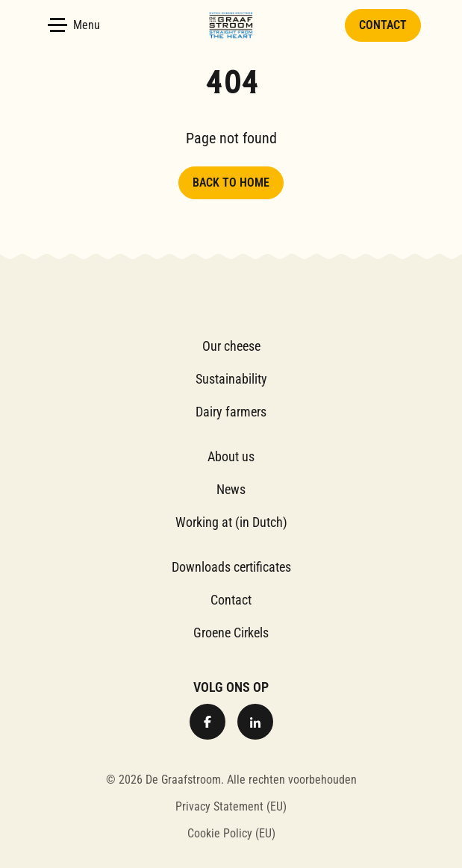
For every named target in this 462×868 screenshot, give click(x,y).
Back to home (231, 182)
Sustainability (231, 379)
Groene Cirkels (231, 633)
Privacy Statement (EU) (231, 806)
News (231, 489)
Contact (383, 25)
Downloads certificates (231, 567)
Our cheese (231, 346)
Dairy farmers (231, 412)
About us (231, 456)
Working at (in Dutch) (231, 522)
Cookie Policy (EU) (231, 833)
